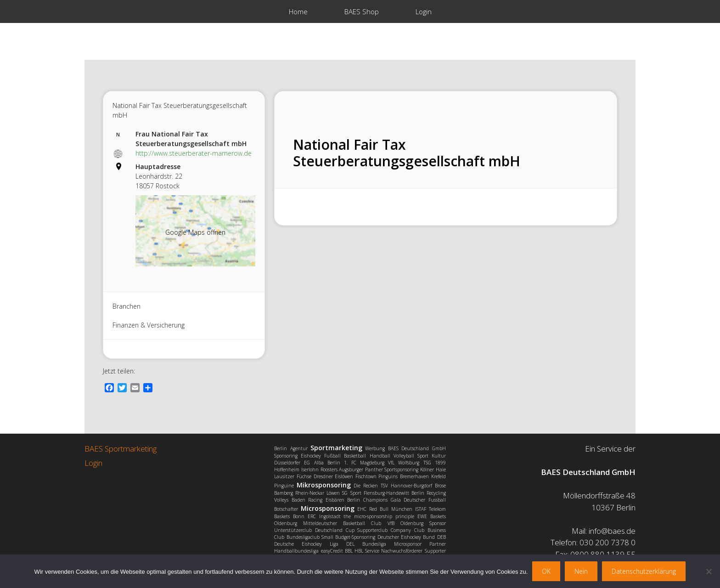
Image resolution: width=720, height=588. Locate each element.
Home (298, 11)
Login (424, 11)
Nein (581, 571)
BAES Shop (362, 11)
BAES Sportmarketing (121, 449)
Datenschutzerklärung (644, 571)
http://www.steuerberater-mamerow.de (194, 153)
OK (546, 571)
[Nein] (709, 571)
